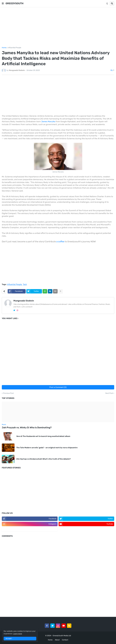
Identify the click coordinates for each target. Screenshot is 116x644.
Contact (65, 640)
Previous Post (8, 393)
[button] (3, 4)
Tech (25, 285)
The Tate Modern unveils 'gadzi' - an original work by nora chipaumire (47, 448)
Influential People (15, 48)
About (57, 640)
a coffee (60, 242)
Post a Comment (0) (58, 387)
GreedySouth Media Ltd (62, 636)
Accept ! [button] (9, 639)
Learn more (18, 634)
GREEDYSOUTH (15, 3)
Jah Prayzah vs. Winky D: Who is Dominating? (27, 428)
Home (4, 48)
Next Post (109, 393)
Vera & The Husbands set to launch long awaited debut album (43, 436)
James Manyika (48, 121)
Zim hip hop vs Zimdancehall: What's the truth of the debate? (43, 459)
